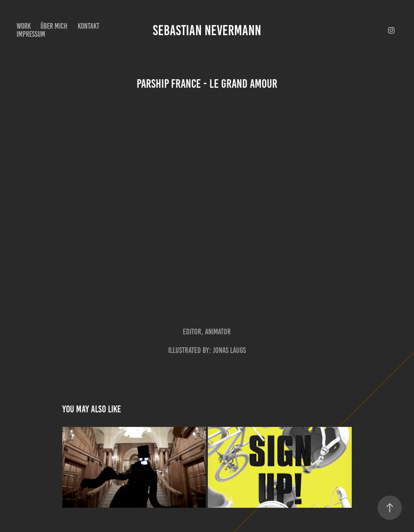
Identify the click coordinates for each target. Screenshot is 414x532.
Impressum (31, 34)
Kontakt (89, 26)
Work (24, 26)
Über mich (54, 26)
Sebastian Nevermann (207, 30)
